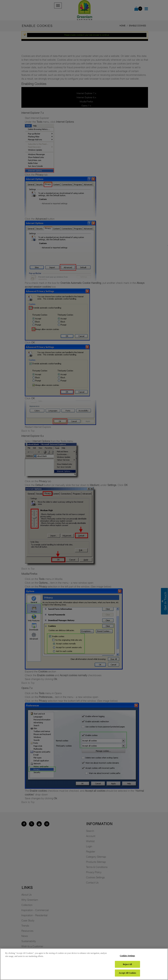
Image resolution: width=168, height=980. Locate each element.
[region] (84, 964)
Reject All (127, 964)
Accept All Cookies (127, 973)
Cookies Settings (127, 956)
